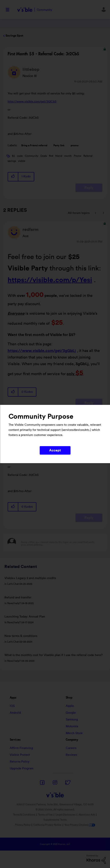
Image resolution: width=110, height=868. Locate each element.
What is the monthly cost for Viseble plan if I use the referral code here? (54, 655)
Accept (55, 450)
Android (15, 713)
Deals (44, 156)
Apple (70, 706)
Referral (88, 156)
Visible (35, 10)
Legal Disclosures (66, 815)
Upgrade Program (22, 768)
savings (12, 161)
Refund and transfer (18, 598)
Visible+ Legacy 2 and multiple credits (30, 578)
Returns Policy (20, 762)
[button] (13, 177)
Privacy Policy (23, 825)
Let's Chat (13, 584)
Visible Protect (20, 755)
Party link (59, 145)
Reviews (71, 755)
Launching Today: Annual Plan (25, 617)
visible (22, 161)
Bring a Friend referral (34, 145)
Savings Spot (14, 36)
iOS (12, 706)
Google (71, 713)
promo (75, 145)
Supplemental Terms (55, 820)
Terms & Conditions (24, 815)
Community (32, 156)
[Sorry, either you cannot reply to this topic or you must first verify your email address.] (61, 542)
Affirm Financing (21, 748)
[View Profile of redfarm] (31, 230)
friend (59, 156)
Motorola (72, 726)
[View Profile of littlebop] (31, 70)
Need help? (14, 603)
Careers (71, 748)
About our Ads (87, 815)
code (20, 156)
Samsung (72, 720)
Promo (78, 156)
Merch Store (74, 733)
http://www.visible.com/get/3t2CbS (32, 102)
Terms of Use (45, 815)
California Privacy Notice (48, 825)
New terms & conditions (21, 636)
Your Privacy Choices (80, 825)
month (68, 156)
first (51, 156)
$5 (13, 156)
